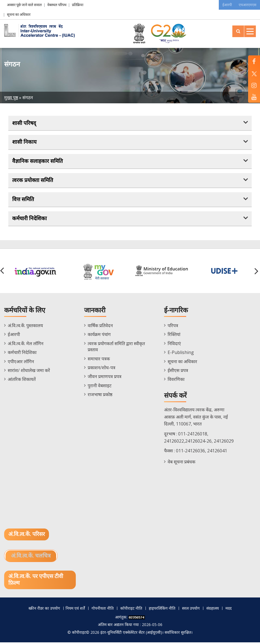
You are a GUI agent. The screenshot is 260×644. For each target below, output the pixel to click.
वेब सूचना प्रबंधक (181, 463)
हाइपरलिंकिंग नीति (162, 610)
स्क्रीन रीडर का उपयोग (44, 610)
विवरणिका (176, 381)
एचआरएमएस (247, 5)
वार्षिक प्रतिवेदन (100, 327)
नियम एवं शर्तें (75, 610)
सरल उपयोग (191, 610)
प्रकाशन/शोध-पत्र (102, 369)
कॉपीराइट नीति (131, 610)
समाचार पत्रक (99, 360)
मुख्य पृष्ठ (11, 98)
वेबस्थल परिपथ (57, 5)
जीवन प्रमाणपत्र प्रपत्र (105, 378)
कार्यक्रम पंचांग (99, 336)
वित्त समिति (23, 201)
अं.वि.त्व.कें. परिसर (27, 536)
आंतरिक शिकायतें (22, 381)
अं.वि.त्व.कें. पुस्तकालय (25, 327)
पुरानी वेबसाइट (100, 387)
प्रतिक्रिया (78, 5)
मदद (228, 610)
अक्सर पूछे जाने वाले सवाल (24, 5)
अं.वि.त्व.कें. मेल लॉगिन (26, 345)
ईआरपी (225, 5)
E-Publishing (181, 354)
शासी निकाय (25, 142)
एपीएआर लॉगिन (21, 363)
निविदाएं (174, 345)
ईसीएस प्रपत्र (178, 372)
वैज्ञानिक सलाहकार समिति (38, 162)
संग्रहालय (213, 610)
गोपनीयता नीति (103, 610)
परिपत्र (173, 327)
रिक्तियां (174, 336)
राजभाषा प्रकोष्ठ (100, 396)
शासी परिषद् (24, 123)
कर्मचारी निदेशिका (30, 220)
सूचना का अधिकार (19, 14)
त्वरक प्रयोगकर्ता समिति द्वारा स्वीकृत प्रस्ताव (116, 348)
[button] (257, 272)
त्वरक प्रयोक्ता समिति (33, 181)
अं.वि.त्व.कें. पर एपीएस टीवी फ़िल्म (36, 582)
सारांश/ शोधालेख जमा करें (29, 372)
